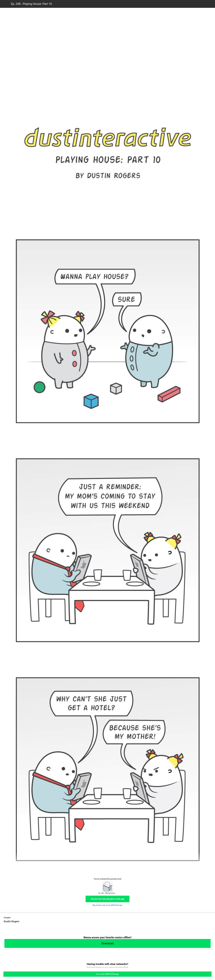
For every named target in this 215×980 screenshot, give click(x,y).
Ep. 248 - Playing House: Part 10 (31, 4)
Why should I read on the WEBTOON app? (108, 905)
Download (107, 943)
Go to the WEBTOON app (107, 974)
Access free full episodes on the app (107, 899)
